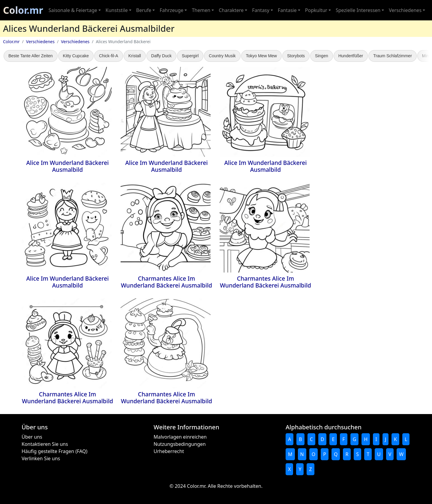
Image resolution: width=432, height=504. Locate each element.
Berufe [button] (144, 10)
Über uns (32, 437)
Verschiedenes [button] (405, 10)
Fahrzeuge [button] (171, 10)
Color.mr (23, 10)
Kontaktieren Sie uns (45, 444)
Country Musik (222, 56)
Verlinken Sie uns (41, 458)
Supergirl (190, 56)
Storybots (296, 56)
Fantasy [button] (261, 10)
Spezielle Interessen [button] (358, 10)
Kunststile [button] (117, 10)
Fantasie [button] (287, 10)
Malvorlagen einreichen (180, 437)
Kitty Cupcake (76, 56)
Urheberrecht (169, 451)
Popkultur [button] (316, 10)
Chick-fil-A (109, 56)
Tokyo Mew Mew (261, 56)
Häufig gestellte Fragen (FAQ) (54, 451)
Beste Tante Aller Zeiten (31, 56)
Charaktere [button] (231, 10)
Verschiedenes (40, 42)
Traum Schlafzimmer (393, 56)
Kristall (135, 56)
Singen (322, 56)
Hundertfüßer (351, 56)
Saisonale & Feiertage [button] (73, 10)
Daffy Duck (161, 56)
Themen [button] (201, 10)
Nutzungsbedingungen (180, 444)
